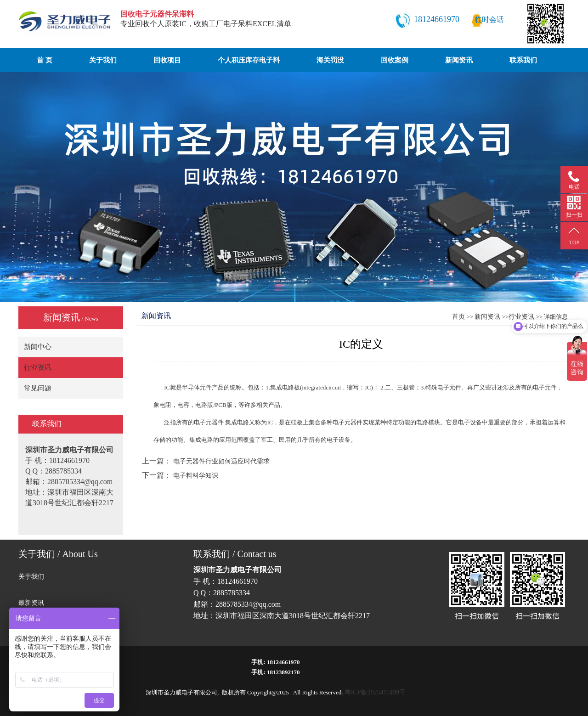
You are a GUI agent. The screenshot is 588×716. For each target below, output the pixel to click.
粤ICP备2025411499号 (375, 692)
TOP (574, 242)
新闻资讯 (459, 60)
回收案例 (395, 60)
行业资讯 (38, 367)
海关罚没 (330, 60)
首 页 (45, 60)
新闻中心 (38, 347)
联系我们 (523, 60)
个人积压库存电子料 (249, 60)
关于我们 (103, 60)
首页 (458, 317)
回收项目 (167, 60)
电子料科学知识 (196, 476)
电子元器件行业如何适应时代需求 (221, 461)
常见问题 (38, 388)
